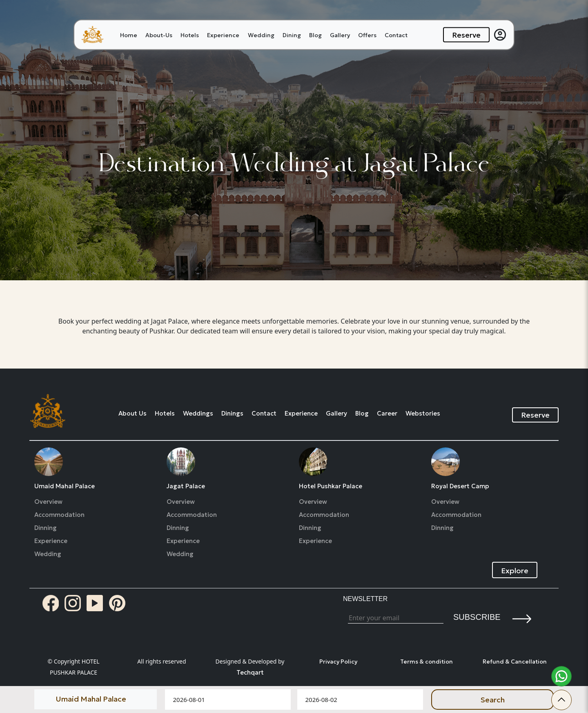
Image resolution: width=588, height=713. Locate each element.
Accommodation (59, 515)
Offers (367, 35)
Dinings (232, 413)
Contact (396, 35)
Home (129, 35)
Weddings (198, 413)
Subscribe (477, 617)
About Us (133, 413)
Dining (292, 35)
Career (387, 413)
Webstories (423, 413)
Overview (48, 502)
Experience (223, 35)
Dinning (46, 528)
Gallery (340, 35)
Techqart (250, 672)
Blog (315, 35)
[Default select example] (96, 699)
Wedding (261, 35)
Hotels (190, 35)
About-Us (159, 35)
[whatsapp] (561, 676)
